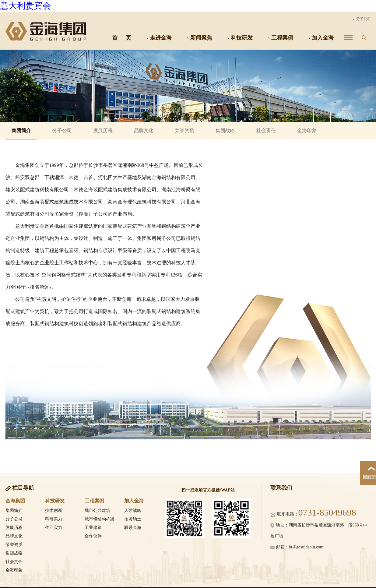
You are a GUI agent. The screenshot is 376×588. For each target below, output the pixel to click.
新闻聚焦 (200, 38)
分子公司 (362, 19)
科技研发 (240, 38)
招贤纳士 (133, 519)
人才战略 (133, 511)
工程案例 (281, 38)
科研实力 (54, 519)
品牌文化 (144, 130)
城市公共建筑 (97, 511)
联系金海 (133, 528)
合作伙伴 (93, 536)
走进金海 (159, 38)
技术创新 (54, 511)
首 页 (122, 38)
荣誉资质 (184, 130)
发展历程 (103, 130)
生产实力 (54, 528)
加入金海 (321, 38)
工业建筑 (93, 528)
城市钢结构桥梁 (100, 519)
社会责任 (266, 130)
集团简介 (21, 130)
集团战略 (225, 130)
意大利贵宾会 (26, 6)
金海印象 (307, 130)
